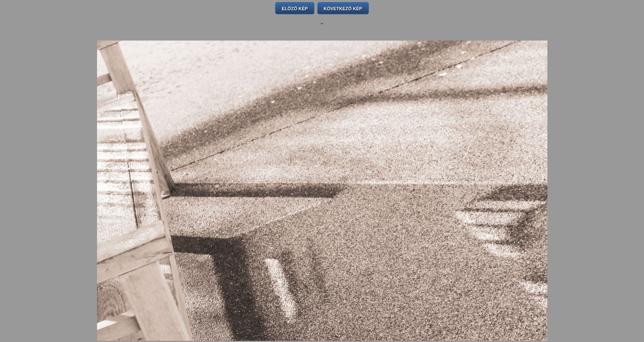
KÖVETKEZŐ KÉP (343, 9)
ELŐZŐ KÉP (295, 9)
